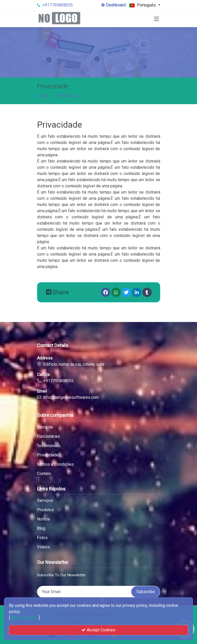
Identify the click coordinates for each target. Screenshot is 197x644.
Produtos (45, 510)
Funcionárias (48, 436)
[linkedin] (137, 292)
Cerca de (45, 427)
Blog (41, 528)
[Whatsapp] (116, 292)
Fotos (42, 538)
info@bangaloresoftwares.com (71, 397)
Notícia (43, 519)
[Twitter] (126, 292)
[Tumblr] (147, 292)
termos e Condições (55, 464)
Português (143, 5)
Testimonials (49, 446)
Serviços (45, 501)
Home (42, 96)
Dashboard (113, 5)
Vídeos (43, 547)
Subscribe (146, 592)
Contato (44, 474)
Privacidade (67, 96)
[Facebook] (106, 292)
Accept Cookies (98, 630)
